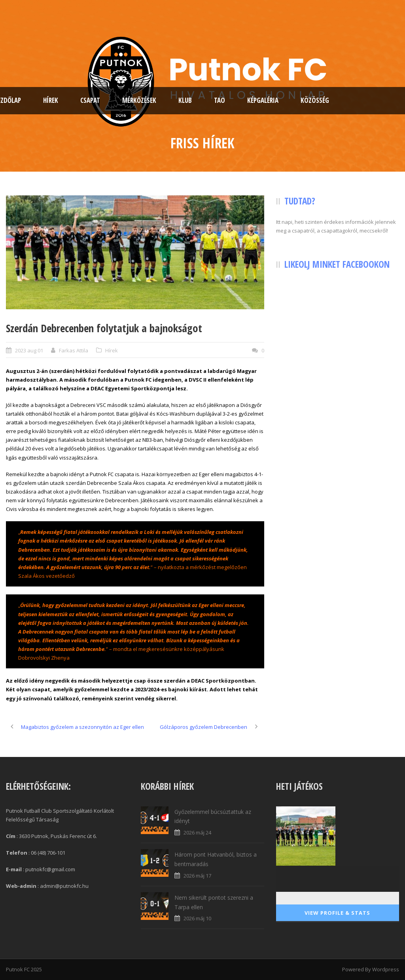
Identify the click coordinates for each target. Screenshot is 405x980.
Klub (185, 100)
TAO (220, 100)
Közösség (315, 100)
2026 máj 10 (197, 918)
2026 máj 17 (197, 876)
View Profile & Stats (337, 913)
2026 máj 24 (197, 832)
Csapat (90, 100)
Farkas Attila (74, 350)
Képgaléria (263, 100)
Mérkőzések (139, 100)
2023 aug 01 (29, 350)
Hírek (51, 100)
